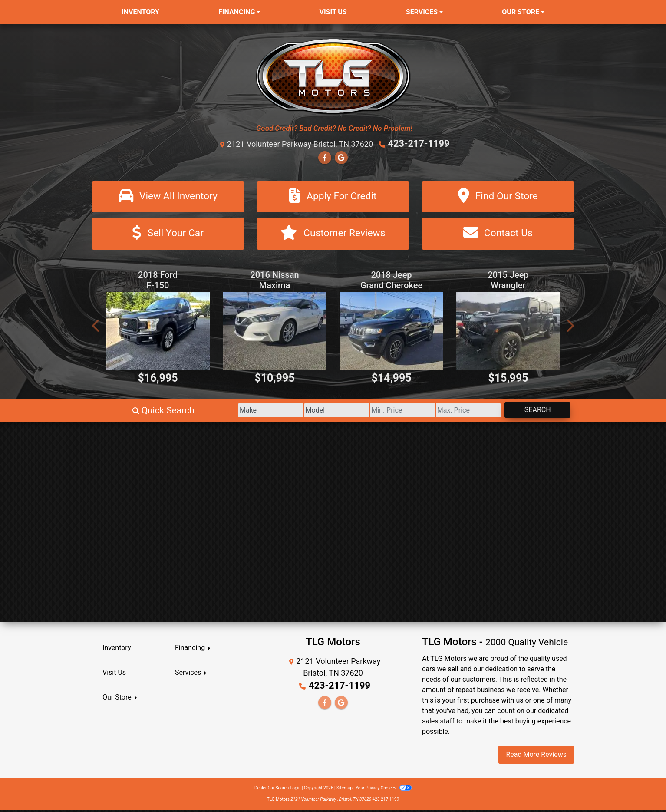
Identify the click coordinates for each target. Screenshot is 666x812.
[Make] (203, 413)
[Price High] (446, 413)
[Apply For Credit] (333, 196)
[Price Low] (364, 413)
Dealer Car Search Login (278, 790)
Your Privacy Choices (384, 790)
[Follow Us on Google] (341, 157)
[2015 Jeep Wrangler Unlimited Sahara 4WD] (508, 333)
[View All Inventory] (168, 196)
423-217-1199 (419, 143)
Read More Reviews (536, 757)
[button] (96, 328)
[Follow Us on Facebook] (325, 157)
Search (530, 412)
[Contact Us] (498, 235)
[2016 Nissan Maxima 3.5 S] (275, 333)
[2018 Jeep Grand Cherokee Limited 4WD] (391, 333)
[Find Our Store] (498, 196)
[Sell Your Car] (168, 235)
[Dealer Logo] (333, 76)
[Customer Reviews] (333, 235)
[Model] (283, 413)
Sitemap (345, 790)
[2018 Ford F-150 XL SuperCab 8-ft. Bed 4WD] (158, 333)
